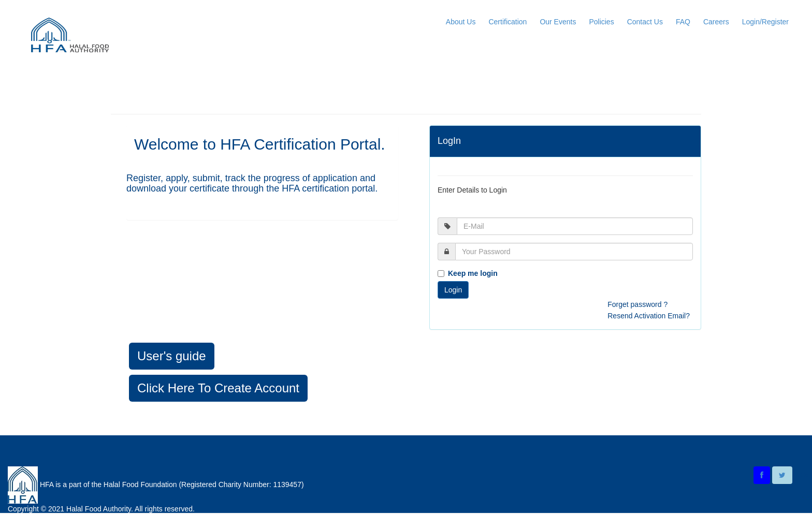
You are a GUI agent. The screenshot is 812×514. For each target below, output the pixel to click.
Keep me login (473, 273)
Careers (716, 22)
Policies (601, 22)
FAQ (683, 22)
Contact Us (645, 22)
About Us (461, 22)
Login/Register (765, 22)
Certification (508, 22)
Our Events (558, 22)
